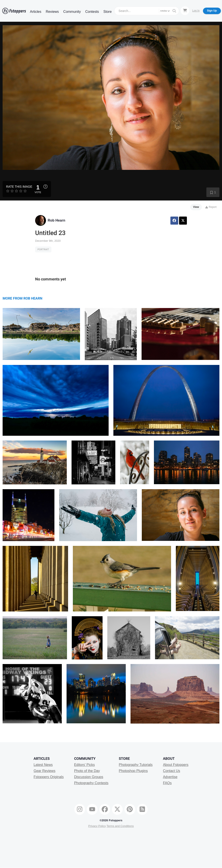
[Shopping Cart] (185, 11)
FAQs (167, 783)
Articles (36, 12)
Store (108, 12)
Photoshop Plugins (133, 771)
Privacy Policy (97, 826)
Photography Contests (91, 783)
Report (211, 207)
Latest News (43, 765)
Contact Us (172, 771)
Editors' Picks (85, 765)
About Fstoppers (176, 765)
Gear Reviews (44, 771)
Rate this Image (19, 187)
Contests (92, 12)
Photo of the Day (87, 771)
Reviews (52, 12)
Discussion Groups (89, 777)
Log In (196, 11)
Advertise (170, 777)
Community (72, 12)
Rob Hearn (56, 220)
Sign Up (212, 11)
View (196, 207)
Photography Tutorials (136, 765)
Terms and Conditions (120, 826)
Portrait (43, 249)
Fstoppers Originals (49, 777)
